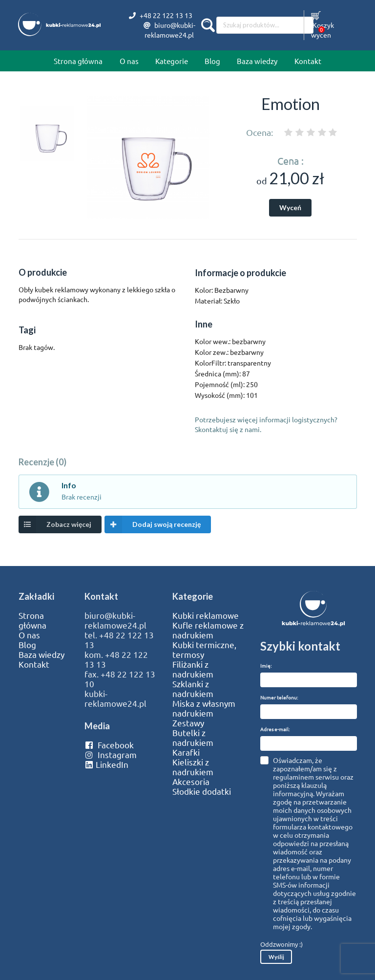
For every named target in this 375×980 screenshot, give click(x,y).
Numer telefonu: (279, 697)
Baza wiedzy (257, 61)
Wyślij (276, 957)
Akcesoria (191, 782)
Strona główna (78, 61)
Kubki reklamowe (206, 615)
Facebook (109, 745)
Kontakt (308, 61)
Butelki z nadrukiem (193, 738)
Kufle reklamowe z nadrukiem (208, 630)
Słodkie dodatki (202, 791)
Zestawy (188, 723)
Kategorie (172, 61)
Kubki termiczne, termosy (204, 650)
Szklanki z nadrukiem (193, 689)
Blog (212, 61)
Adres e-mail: (275, 729)
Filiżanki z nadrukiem (193, 669)
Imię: (266, 665)
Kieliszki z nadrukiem (193, 767)
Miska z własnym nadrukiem (204, 708)
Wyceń (290, 207)
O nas (129, 61)
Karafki (186, 752)
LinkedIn (106, 764)
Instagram (111, 755)
